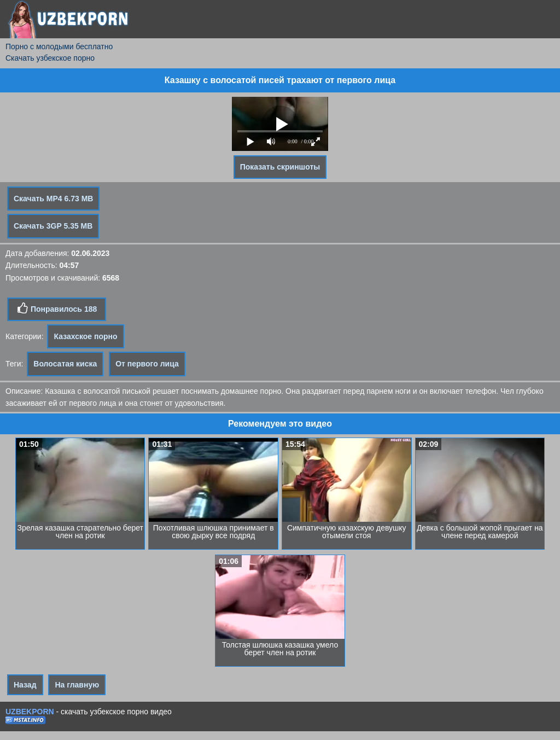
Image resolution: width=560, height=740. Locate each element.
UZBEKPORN (30, 712)
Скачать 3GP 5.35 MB (53, 226)
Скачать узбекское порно (50, 58)
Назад (25, 685)
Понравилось (57, 308)
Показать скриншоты (280, 167)
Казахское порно (85, 336)
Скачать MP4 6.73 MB (53, 199)
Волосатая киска (65, 364)
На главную (77, 685)
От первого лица (147, 364)
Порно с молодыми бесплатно (59, 46)
